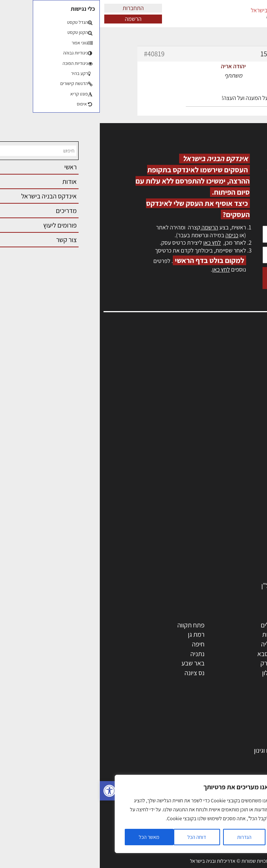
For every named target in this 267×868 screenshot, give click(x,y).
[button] (10, 791)
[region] (97, 814)
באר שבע (93, 663)
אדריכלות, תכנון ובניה (232, 353)
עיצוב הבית (241, 798)
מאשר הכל (49, 837)
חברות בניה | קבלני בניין (226, 519)
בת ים (248, 673)
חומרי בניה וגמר (236, 538)
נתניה (98, 654)
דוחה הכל (97, 837)
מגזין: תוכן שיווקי (239, 434)
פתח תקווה (91, 625)
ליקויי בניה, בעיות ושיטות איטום (221, 369)
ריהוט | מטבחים (236, 547)
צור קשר (249, 410)
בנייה (249, 731)
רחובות (171, 634)
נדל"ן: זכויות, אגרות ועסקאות (219, 788)
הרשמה (33, 19)
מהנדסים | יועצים (234, 500)
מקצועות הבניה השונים (227, 528)
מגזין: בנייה (245, 426)
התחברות (33, 8)
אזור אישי (247, 386)
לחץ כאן (112, 243)
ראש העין (244, 682)
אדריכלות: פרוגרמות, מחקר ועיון (216, 722)
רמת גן (97, 634)
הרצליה (171, 644)
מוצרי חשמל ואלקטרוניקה (223, 557)
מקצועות (244, 481)
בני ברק (171, 663)
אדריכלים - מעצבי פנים (226, 490)
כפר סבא (169, 654)
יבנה (174, 682)
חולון (249, 644)
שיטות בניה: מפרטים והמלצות (219, 836)
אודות (252, 418)
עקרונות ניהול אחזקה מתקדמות (216, 807)
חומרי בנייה (241, 760)
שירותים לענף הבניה (230, 566)
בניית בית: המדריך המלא (224, 741)
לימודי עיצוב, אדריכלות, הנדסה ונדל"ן (208, 585)
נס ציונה (95, 673)
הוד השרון (243, 663)
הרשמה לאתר (242, 394)
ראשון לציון (242, 634)
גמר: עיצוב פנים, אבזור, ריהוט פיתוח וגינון (205, 750)
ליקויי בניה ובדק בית (230, 779)
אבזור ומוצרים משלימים (226, 576)
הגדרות (144, 837)
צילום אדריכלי (238, 817)
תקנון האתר (244, 442)
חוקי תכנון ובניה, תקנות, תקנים (217, 769)
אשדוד (247, 654)
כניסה (132, 235)
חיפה (98, 644)
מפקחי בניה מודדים (231, 509)
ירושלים (170, 625)
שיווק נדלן (243, 826)
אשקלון (171, 673)
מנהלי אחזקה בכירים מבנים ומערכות (213, 377)
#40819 (55, 54)
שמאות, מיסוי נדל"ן (235, 361)
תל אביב (245, 625)
